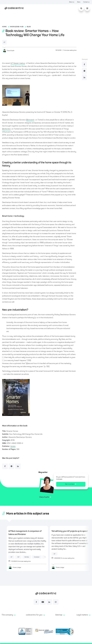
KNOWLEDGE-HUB (17, 27)
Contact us (86, 2)
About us (72, 2)
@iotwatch (30, 120)
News (79, 2)
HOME (4, 27)
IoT (6, 42)
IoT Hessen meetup (18, 63)
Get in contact (72, 484)
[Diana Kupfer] (9, 50)
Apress (13, 446)
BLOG (29, 27)
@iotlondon (6, 129)
